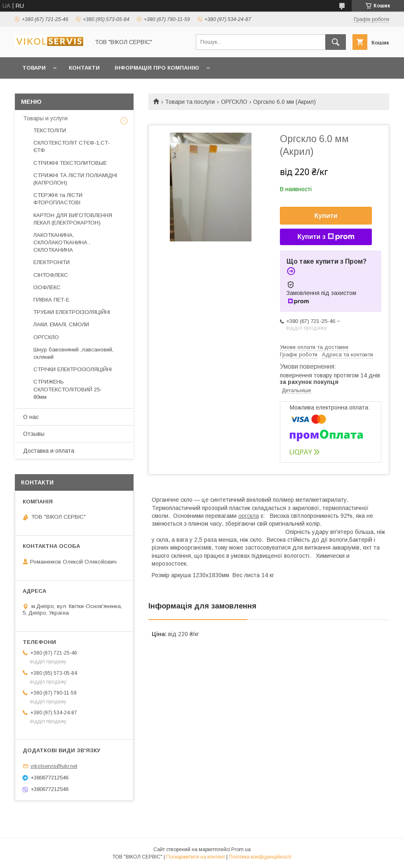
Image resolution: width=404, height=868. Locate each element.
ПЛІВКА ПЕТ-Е (51, 300)
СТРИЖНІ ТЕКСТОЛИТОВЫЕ (70, 163)
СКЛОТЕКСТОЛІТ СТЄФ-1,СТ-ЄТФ (72, 146)
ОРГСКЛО (234, 102)
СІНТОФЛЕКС (51, 275)
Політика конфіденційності (260, 857)
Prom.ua (241, 849)
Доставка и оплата (49, 451)
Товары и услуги (45, 118)
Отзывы (34, 434)
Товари (34, 68)
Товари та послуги (190, 102)
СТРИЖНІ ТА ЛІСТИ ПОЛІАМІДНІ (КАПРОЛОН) (75, 179)
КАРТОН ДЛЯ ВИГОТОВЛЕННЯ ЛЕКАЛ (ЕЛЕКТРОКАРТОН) (73, 219)
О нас (31, 417)
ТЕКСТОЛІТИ (50, 130)
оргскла (249, 516)
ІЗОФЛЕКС (47, 287)
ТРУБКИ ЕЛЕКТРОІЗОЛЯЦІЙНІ (72, 312)
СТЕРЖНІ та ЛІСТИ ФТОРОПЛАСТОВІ (58, 199)
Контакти (84, 68)
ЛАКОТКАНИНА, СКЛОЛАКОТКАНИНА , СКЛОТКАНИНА (62, 242)
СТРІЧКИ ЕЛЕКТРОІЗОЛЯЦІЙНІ (73, 369)
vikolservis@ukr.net (54, 766)
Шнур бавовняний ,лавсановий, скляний (73, 353)
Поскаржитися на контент (196, 857)
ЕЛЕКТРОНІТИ (52, 262)
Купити (326, 216)
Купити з (326, 237)
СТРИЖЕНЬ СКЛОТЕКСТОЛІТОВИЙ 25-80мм (68, 389)
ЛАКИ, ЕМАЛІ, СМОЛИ (61, 324)
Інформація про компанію (157, 68)
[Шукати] (336, 42)
